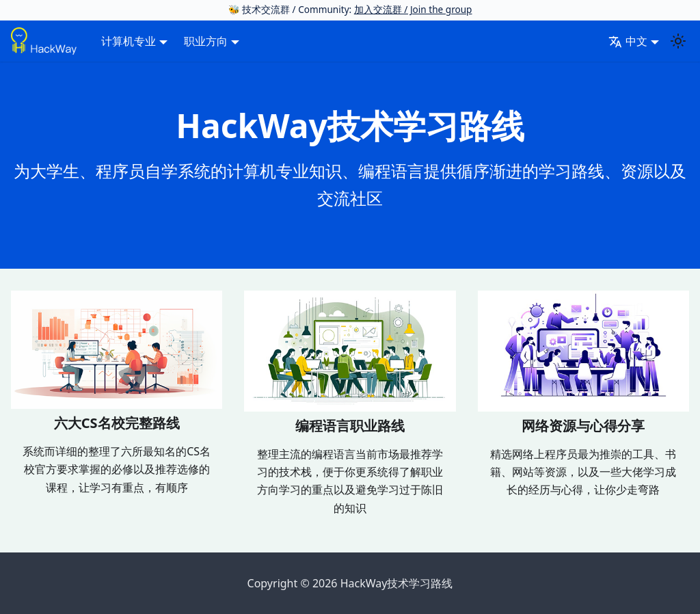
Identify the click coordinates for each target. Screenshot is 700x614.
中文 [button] (628, 41)
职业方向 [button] (206, 41)
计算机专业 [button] (129, 41)
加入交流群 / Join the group (413, 9)
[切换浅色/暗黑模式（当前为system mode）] (678, 41)
